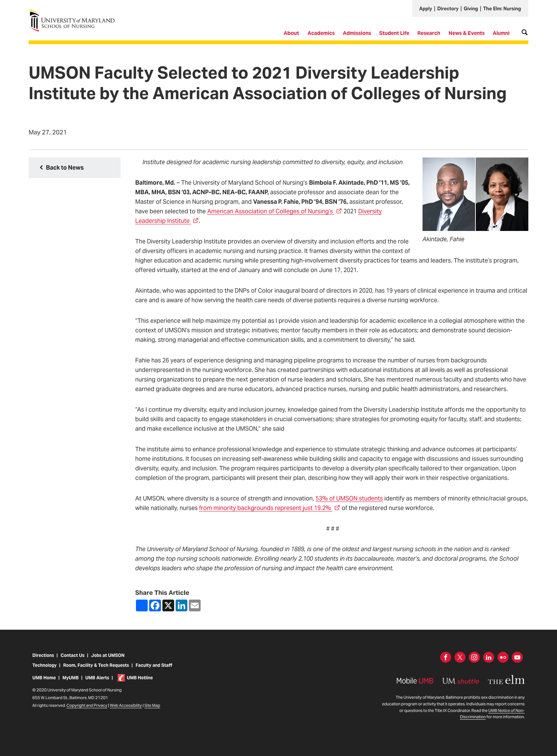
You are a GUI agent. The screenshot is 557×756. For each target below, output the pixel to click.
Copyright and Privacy (87, 706)
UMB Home (44, 678)
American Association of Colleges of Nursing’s (275, 211)
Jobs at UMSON (108, 656)
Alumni (501, 33)
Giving (471, 9)
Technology (44, 666)
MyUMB (71, 678)
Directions (43, 656)
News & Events (467, 33)
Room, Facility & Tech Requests (96, 666)
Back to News (65, 168)
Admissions (357, 33)
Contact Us (73, 656)
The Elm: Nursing (502, 9)
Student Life (394, 33)
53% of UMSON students (349, 498)
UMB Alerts (97, 678)
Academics (321, 33)
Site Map (152, 706)
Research (429, 33)
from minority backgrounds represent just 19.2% (270, 508)
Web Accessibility (126, 706)
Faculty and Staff (154, 666)
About (291, 33)
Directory (448, 9)
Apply (426, 9)
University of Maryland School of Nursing (75, 12)
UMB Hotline (140, 678)
